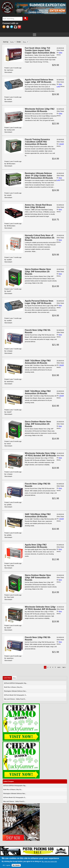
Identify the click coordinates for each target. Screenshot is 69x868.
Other (61, 53)
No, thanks (16, 866)
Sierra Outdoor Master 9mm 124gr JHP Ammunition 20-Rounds (38, 272)
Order (19, 42)
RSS (4, 27)
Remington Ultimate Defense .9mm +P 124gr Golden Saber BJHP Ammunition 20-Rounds (39, 176)
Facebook (8, 27)
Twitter (12, 27)
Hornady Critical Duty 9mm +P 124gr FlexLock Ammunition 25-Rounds (40, 238)
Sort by (6, 42)
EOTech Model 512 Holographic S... (16, 695)
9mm (60, 209)
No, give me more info (49, 862)
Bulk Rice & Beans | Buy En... (14, 687)
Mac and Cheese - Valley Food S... (15, 699)
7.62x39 (61, 144)
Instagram (16, 27)
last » (64, 667)
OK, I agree (6, 866)
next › (59, 667)
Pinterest (20, 27)
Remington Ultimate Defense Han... (16, 691)
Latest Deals (8, 677)
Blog (14, 678)
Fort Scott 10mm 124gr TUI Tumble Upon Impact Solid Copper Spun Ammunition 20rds (40, 50)
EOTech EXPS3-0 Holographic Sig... (16, 683)
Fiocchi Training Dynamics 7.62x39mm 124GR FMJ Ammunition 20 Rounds (37, 142)
